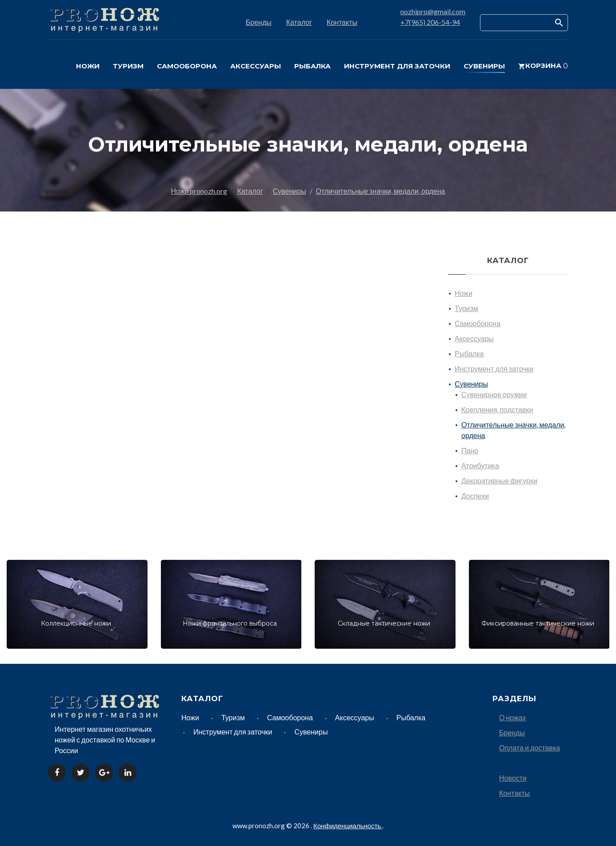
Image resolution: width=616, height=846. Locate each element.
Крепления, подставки (497, 409)
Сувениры (290, 191)
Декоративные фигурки (499, 481)
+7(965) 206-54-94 (430, 22)
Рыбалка (469, 353)
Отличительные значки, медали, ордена (381, 191)
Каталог (299, 22)
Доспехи (475, 496)
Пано (470, 450)
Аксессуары (474, 338)
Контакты (342, 22)
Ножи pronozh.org (199, 191)
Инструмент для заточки (494, 369)
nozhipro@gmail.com (433, 11)
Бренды (259, 22)
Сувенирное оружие (494, 394)
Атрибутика (480, 465)
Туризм (466, 308)
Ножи (464, 293)
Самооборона (478, 323)
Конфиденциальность (348, 826)
